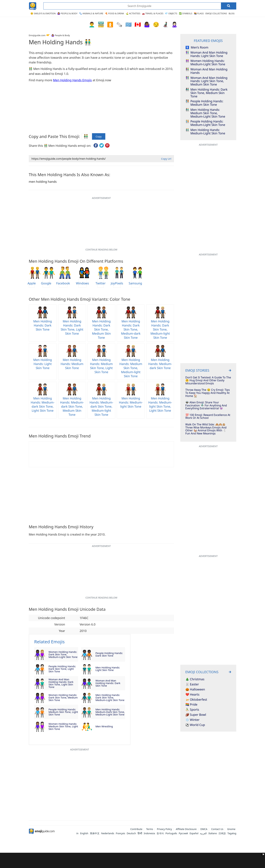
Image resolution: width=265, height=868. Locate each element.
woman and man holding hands (206, 71)
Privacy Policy (164, 829)
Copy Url (166, 159)
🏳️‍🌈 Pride (191, 705)
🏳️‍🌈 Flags (199, 13)
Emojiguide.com (37, 35)
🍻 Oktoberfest (196, 700)
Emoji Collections (216, 13)
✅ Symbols (186, 13)
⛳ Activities (133, 13)
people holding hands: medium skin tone (204, 103)
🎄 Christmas (195, 679)
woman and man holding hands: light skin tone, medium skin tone (206, 81)
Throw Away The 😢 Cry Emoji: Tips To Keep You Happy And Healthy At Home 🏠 (208, 393)
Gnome (231, 829)
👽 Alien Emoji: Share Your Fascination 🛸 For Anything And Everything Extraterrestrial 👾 (206, 405)
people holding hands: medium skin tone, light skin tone (63, 712)
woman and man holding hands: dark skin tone (108, 683)
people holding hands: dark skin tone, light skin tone (62, 669)
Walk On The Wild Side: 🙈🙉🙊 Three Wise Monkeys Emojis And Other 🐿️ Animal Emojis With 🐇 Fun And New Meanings (206, 429)
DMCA (204, 829)
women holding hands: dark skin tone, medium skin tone (63, 697)
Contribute (136, 829)
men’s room (197, 48)
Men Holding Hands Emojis (72, 80)
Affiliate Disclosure (186, 829)
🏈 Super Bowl (196, 715)
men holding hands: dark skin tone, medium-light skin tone (110, 697)
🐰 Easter (192, 684)
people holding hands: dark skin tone (109, 654)
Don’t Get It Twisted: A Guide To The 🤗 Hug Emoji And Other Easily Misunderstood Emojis (208, 381)
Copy (99, 137)
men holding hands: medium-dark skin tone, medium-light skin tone (110, 712)
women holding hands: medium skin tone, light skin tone (63, 726)
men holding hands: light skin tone (108, 669)
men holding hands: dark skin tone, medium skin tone (206, 93)
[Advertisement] (132, 860)
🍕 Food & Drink (114, 13)
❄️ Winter (192, 720)
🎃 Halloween (195, 689)
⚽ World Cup (195, 725)
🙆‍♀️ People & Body (67, 13)
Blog (232, 13)
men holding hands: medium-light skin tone (205, 132)
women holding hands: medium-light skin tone (205, 63)
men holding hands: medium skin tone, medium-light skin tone (205, 113)
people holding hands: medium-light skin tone (205, 123)
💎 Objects (171, 13)
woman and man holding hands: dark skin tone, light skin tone (61, 683)
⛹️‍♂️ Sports (192, 710)
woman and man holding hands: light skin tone (206, 54)
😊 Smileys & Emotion (43, 13)
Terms (150, 829)
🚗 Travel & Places (153, 13)
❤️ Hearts (192, 695)
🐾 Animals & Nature (91, 13)
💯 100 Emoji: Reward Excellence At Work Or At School (208, 417)
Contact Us (217, 829)
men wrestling (104, 726)
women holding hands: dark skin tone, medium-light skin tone (63, 654)
